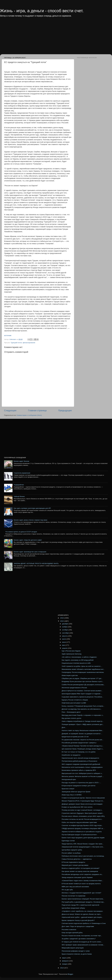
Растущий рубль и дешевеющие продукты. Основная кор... (83, 902)
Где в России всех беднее (71, 651)
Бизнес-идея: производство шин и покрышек (30, 552)
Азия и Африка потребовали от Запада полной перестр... (83, 721)
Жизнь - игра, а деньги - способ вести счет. (42, 11)
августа (65, 636)
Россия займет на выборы (71, 853)
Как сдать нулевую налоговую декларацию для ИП (32, 508)
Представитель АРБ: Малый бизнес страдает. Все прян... (83, 844)
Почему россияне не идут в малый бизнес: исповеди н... (82, 810)
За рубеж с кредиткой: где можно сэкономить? (79, 939)
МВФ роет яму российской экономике (75, 887)
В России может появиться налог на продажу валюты (81, 884)
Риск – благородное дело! (71, 712)
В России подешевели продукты (73, 862)
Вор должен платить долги (71, 718)
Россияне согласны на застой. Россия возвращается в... (82, 819)
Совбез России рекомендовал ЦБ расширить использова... (83, 685)
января (65, 964)
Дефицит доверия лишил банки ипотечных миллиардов (82, 804)
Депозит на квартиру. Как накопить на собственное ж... (82, 709)
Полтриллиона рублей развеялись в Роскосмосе (79, 761)
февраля (66, 961)
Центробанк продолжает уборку (73, 908)
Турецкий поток (16, 343)
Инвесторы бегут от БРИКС (72, 795)
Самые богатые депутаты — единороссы (77, 859)
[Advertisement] (41, 37)
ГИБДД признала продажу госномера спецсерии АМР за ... (83, 828)
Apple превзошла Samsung (72, 654)
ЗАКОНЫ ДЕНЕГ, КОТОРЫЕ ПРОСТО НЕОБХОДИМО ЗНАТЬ (36, 563)
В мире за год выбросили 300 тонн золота (77, 807)
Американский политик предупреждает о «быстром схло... (83, 847)
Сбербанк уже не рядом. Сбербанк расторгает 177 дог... (82, 678)
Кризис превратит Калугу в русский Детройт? (78, 920)
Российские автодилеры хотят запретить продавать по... (82, 874)
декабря (65, 624)
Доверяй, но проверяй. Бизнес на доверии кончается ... (82, 734)
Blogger (70, 974)
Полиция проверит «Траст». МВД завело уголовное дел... (83, 724)
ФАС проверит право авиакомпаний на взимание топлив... (83, 945)
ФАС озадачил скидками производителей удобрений (81, 764)
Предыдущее (65, 410)
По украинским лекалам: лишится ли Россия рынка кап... (83, 740)
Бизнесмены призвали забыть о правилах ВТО (79, 770)
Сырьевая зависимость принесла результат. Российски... (82, 697)
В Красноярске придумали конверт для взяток (79, 786)
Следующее (10, 410)
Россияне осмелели (69, 930)
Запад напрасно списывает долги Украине (77, 877)
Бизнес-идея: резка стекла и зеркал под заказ (30, 520)
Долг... (64, 727)
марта (64, 958)
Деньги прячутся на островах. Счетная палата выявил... (82, 691)
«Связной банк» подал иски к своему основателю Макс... (82, 881)
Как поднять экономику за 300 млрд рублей (78, 660)
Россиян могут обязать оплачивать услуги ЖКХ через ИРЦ (83, 816)
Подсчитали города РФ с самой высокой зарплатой (80, 905)
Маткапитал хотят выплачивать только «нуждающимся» (82, 767)
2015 (62, 621)
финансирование (29, 343)
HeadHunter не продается (71, 755)
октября (65, 630)
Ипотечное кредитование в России (74, 688)
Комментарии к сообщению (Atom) (29, 415)
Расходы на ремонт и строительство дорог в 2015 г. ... (81, 783)
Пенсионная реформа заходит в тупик (76, 951)
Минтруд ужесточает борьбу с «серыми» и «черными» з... (83, 715)
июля (64, 639)
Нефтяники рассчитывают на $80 (74, 703)
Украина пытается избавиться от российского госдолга (82, 832)
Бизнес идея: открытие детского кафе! (28, 540)
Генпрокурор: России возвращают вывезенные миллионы (83, 672)
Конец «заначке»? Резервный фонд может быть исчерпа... (83, 706)
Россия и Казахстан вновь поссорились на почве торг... (82, 936)
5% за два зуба (67, 890)
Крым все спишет (68, 789)
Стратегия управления (22, 473)
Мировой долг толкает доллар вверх (75, 865)
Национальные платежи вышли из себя (76, 663)
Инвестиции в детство (70, 675)
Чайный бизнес (19, 496)
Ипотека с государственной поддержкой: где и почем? (81, 893)
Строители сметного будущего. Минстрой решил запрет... (83, 813)
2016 (62, 618)
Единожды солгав (68, 841)
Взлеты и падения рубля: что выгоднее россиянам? (81, 868)
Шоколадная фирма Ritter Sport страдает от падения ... (82, 694)
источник (8, 335)
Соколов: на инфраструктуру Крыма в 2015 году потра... (82, 825)
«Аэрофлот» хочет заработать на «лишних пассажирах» (82, 911)
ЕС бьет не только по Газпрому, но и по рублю (79, 752)
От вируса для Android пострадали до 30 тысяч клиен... (82, 942)
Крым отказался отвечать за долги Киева (77, 954)
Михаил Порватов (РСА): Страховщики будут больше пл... (83, 801)
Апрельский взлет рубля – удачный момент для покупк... (82, 917)
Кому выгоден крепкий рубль (72, 933)
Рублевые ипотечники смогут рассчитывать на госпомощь (83, 856)
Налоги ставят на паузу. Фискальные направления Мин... (83, 730)
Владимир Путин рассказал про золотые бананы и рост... (83, 681)
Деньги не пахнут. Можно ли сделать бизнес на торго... (82, 914)
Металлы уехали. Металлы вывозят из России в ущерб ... (83, 776)
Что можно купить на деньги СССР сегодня (21, 532)
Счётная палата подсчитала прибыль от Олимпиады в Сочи (84, 923)
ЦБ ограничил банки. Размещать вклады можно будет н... (83, 749)
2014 (62, 968)
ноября (65, 627)
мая (64, 645)
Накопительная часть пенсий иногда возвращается (80, 758)
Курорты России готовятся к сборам (75, 700)
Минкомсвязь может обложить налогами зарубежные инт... (83, 669)
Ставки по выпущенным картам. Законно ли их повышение (83, 798)
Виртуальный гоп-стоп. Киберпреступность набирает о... (82, 773)
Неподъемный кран (69, 779)
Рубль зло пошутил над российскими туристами (79, 822)
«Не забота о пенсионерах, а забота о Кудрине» (79, 657)
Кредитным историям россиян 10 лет (75, 737)
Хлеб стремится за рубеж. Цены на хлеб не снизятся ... (82, 666)
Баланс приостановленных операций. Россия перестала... (83, 899)
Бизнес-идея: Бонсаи (21, 461)
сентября (66, 633)
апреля (65, 648)
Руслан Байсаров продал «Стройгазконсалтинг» (79, 835)
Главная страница (37, 410)
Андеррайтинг (19, 485)
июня (64, 642)
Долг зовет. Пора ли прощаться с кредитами (78, 926)
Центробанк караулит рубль (72, 850)
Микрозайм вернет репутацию (73, 948)
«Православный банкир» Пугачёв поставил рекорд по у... (83, 746)
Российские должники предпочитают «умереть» (79, 743)
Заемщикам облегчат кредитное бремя (76, 792)
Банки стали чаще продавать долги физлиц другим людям (83, 838)
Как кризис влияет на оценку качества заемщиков (80, 871)
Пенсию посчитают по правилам (73, 896)
